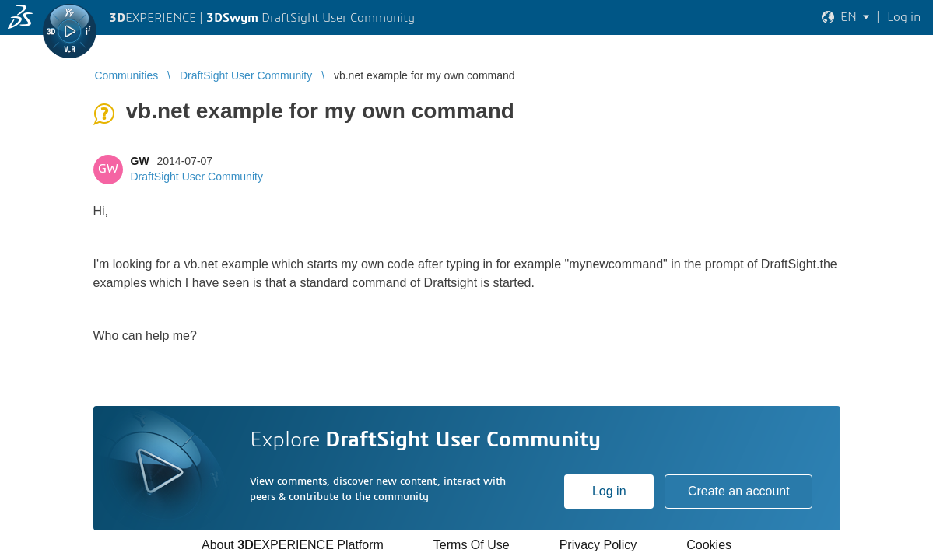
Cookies (709, 545)
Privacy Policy (598, 545)
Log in (609, 491)
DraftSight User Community (197, 177)
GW (140, 161)
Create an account (739, 491)
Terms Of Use (472, 545)
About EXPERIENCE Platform (293, 545)
